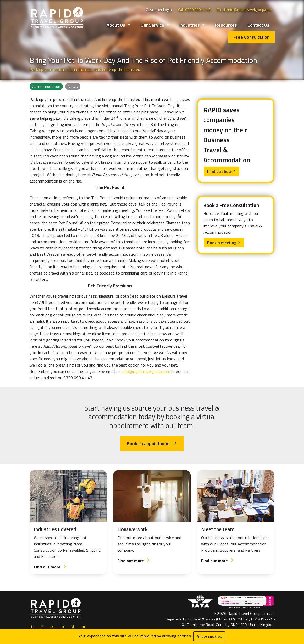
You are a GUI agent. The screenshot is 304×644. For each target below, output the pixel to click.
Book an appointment (152, 444)
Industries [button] (190, 25)
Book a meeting (224, 243)
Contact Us (258, 25)
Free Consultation (252, 37)
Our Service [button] (153, 25)
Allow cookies (209, 636)
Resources (226, 25)
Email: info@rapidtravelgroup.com (244, 10)
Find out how (222, 171)
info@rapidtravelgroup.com (146, 371)
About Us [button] (116, 25)
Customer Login (159, 10)
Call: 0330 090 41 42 (194, 10)
